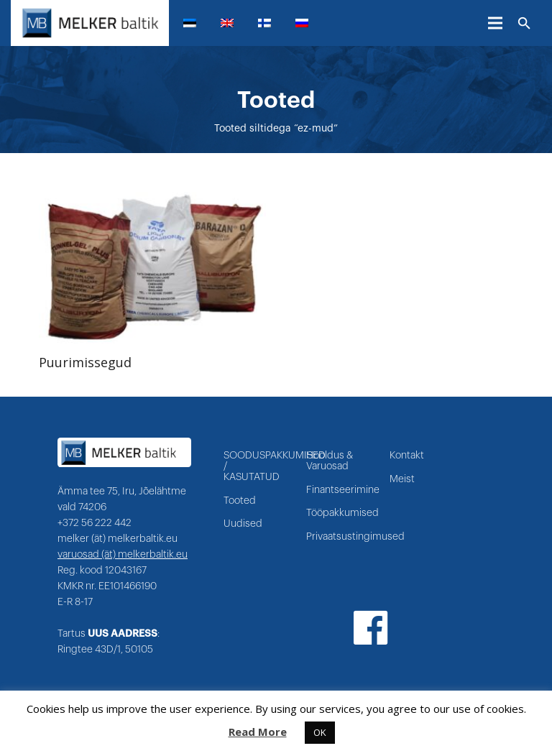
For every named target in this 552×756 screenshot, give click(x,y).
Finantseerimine (343, 490)
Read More (258, 732)
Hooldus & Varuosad (330, 461)
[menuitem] (195, 23)
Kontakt (407, 456)
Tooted (240, 501)
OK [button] (320, 732)
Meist (402, 479)
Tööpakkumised (342, 513)
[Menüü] (495, 23)
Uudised (243, 524)
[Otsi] (524, 24)
